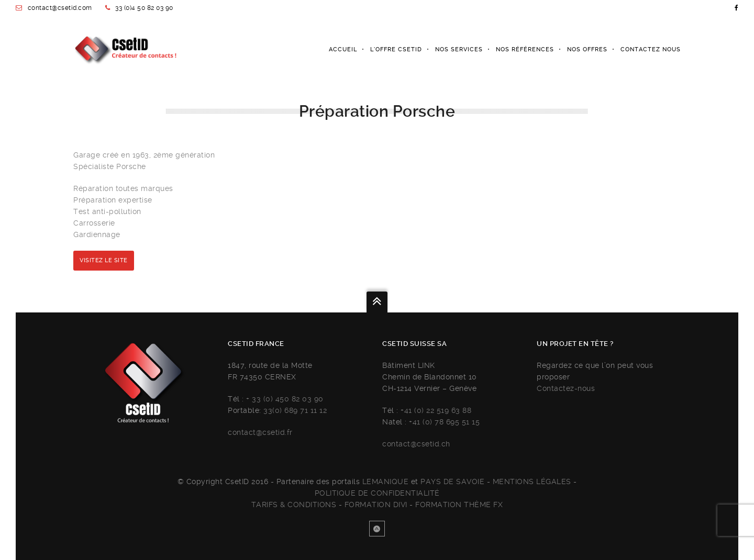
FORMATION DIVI (376, 505)
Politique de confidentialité (377, 493)
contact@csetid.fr (260, 432)
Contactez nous (651, 49)
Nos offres (587, 49)
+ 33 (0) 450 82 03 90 (285, 399)
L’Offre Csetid (396, 49)
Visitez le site (104, 260)
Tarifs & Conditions (294, 505)
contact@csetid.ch (416, 444)
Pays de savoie (452, 481)
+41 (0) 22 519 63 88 (436, 410)
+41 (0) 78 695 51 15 (444, 422)
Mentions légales (532, 481)
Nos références (525, 49)
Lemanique (386, 481)
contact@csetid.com (60, 8)
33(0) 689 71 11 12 (295, 410)
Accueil (343, 49)
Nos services (459, 49)
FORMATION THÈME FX (459, 505)
